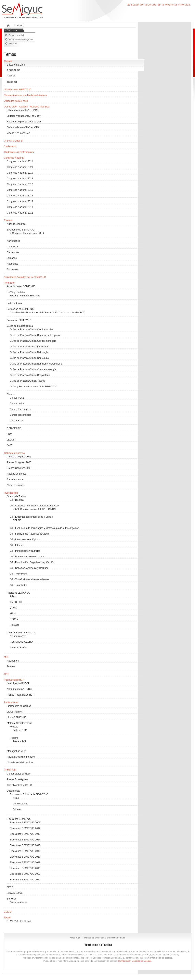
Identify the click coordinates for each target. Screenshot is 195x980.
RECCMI (14, 619)
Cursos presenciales (21, 415)
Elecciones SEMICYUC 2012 (25, 828)
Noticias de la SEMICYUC (18, 90)
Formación (10, 283)
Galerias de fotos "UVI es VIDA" (24, 127)
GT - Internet (17, 545)
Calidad (8, 61)
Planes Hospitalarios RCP (20, 695)
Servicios (12, 899)
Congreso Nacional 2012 (20, 213)
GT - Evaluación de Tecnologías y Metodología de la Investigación (44, 528)
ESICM (8, 912)
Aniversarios (13, 241)
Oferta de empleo (19, 902)
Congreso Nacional (14, 158)
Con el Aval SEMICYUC (19, 785)
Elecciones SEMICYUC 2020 (25, 874)
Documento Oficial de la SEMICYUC (29, 794)
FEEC (10, 887)
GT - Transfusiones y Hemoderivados (29, 579)
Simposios (12, 269)
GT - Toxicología (18, 574)
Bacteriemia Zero (16, 65)
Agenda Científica (16, 224)
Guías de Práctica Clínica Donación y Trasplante (35, 335)
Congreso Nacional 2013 (20, 207)
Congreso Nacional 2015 (20, 196)
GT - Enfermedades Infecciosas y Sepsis (31, 517)
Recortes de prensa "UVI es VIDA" (25, 122)
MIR (6, 657)
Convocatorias (20, 804)
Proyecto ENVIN (18, 648)
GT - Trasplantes (19, 585)
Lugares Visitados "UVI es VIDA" (24, 116)
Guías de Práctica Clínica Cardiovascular (31, 329)
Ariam (13, 596)
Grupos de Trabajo (17, 496)
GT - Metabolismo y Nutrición (25, 551)
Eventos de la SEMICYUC (21, 230)
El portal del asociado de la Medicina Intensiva (159, 5)
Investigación (11, 493)
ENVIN (13, 608)
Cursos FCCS (17, 398)
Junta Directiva (15, 893)
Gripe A (17, 809)
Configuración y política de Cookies (135, 961)
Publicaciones (11, 702)
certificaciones (14, 303)
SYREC (11, 76)
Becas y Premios (16, 292)
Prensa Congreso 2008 (19, 462)
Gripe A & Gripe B (13, 141)
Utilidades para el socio (16, 101)
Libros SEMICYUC (17, 717)
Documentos (13, 791)
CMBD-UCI (16, 602)
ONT (9, 445)
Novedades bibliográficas (20, 763)
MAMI (13, 614)
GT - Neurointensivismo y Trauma (27, 557)
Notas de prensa (16, 485)
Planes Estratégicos (17, 779)
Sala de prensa (15, 479)
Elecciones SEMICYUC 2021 (25, 880)
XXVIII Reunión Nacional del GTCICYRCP (35, 509)
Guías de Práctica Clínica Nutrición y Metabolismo (36, 364)
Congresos (13, 247)
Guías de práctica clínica (20, 326)
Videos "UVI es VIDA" (18, 133)
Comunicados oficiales (19, 774)
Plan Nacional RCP (14, 680)
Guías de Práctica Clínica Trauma (27, 381)
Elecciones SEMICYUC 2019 (25, 868)
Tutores (11, 666)
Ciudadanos (10, 146)
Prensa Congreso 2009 (19, 468)
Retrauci (14, 625)
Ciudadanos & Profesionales (19, 152)
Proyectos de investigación (21, 39)
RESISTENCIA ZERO (21, 642)
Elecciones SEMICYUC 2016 (25, 851)
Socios (7, 918)
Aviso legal (75, 938)
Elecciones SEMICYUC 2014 (25, 840)
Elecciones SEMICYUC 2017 (25, 857)
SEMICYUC (10, 770)
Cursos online (17, 403)
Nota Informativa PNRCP (20, 689)
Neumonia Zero (18, 636)
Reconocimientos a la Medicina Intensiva (25, 95)
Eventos (8, 220)
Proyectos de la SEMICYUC (22, 633)
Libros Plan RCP (16, 712)
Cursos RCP (16, 421)
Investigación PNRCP (18, 683)
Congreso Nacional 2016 (20, 190)
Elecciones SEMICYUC (19, 819)
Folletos (14, 727)
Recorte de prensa (17, 474)
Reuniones (13, 264)
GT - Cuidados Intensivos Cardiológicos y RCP (34, 506)
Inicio (10, 26)
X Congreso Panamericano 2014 (27, 233)
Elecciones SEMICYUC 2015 (25, 845)
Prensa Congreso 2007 (19, 457)
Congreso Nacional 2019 (20, 173)
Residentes (13, 661)
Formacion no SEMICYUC (21, 309)
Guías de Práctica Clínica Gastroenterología (33, 341)
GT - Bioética (17, 500)
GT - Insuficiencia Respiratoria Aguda (29, 534)
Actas (16, 798)
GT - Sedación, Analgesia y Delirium (29, 568)
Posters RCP (20, 741)
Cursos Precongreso (21, 409)
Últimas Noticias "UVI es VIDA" (23, 110)
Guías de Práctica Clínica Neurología (29, 358)
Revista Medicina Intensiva (21, 757)
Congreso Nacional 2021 (20, 161)
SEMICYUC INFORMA (19, 921)
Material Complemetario (19, 723)
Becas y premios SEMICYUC (25, 296)
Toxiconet (12, 82)
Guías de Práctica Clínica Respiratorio (30, 375)
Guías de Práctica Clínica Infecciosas (29, 347)
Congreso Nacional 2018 (20, 179)
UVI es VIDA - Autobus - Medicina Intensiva (27, 107)
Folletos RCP (20, 730)
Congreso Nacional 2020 (20, 167)
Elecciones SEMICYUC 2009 (25, 823)
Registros (13, 44)
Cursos (11, 394)
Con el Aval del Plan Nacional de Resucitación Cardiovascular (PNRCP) (48, 313)
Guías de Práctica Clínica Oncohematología (33, 369)
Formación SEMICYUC (19, 320)
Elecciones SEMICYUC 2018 (25, 862)
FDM (9, 434)
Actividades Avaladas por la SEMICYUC (25, 277)
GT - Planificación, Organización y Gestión (32, 562)
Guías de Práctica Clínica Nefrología (29, 352)
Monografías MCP (16, 751)
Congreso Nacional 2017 (20, 184)
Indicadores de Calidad (19, 706)
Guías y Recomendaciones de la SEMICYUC (33, 387)
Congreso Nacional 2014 (20, 201)
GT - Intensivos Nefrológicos (25, 540)
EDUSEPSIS (14, 70)
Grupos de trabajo (17, 35)
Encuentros (13, 252)
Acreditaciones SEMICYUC (21, 286)
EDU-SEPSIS (14, 428)
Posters (14, 738)
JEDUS (11, 440)
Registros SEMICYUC (18, 593)
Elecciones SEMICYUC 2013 (25, 834)
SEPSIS (17, 520)
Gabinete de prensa (14, 453)
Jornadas (12, 258)
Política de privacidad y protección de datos (105, 938)
